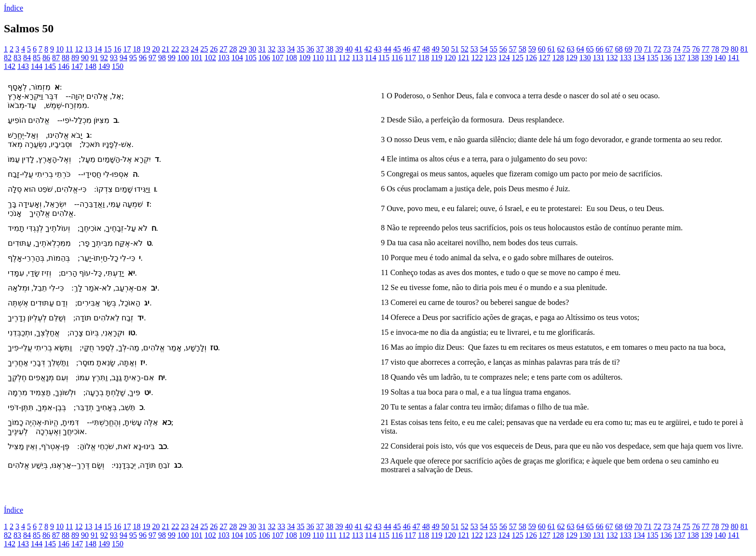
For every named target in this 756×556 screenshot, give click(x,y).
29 (243, 49)
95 (133, 58)
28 (233, 49)
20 (156, 49)
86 (46, 58)
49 (435, 49)
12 (79, 49)
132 (612, 58)
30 (252, 49)
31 (262, 49)
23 (185, 49)
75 (686, 49)
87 (56, 58)
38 (329, 49)
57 (513, 49)
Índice (13, 8)
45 (397, 49)
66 (599, 49)
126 (531, 58)
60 (541, 49)
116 (397, 58)
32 (271, 49)
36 (310, 49)
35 (300, 49)
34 (291, 49)
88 (66, 58)
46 (406, 49)
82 (8, 58)
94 (123, 58)
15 (108, 49)
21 (165, 49)
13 (88, 49)
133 (625, 58)
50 (445, 49)
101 (197, 58)
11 (69, 49)
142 (10, 66)
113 (358, 58)
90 (85, 58)
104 (237, 58)
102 (210, 58)
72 (657, 49)
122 (477, 58)
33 (281, 49)
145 (50, 66)
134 (639, 58)
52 (464, 49)
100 (183, 58)
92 (104, 58)
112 (344, 58)
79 (725, 49)
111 (331, 58)
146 (64, 66)
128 (558, 58)
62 (561, 49)
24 (194, 49)
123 (490, 58)
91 (94, 58)
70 (638, 49)
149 (104, 66)
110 (318, 58)
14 (98, 49)
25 (204, 49)
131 (598, 58)
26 (214, 49)
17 (127, 49)
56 (503, 49)
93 (114, 58)
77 (705, 49)
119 (437, 58)
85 (37, 58)
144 (37, 66)
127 (544, 58)
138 (693, 58)
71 (648, 49)
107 (278, 58)
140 (720, 58)
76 (696, 49)
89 (75, 58)
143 (23, 66)
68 (619, 49)
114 (371, 58)
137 (679, 58)
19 (146, 49)
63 (570, 49)
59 (532, 49)
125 (517, 58)
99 (172, 58)
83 (17, 58)
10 (60, 49)
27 (223, 49)
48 (426, 49)
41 (358, 49)
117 (410, 58)
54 (484, 49)
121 (463, 58)
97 (152, 58)
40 (349, 49)
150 (118, 66)
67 (609, 49)
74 (676, 49)
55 (493, 49)
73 (667, 49)
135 (652, 58)
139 (706, 58)
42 (368, 49)
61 (551, 49)
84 (27, 58)
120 (450, 58)
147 (77, 66)
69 (628, 49)
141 (733, 58)
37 (320, 49)
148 (91, 66)
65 (590, 49)
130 (585, 58)
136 (666, 58)
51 (455, 49)
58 (522, 49)
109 (305, 58)
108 (291, 58)
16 (117, 49)
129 (571, 58)
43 (378, 49)
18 (136, 49)
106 (264, 58)
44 (387, 49)
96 (143, 58)
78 (715, 49)
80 (734, 49)
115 (384, 58)
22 (175, 49)
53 (474, 49)
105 (251, 58)
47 (416, 49)
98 (162, 58)
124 (504, 58)
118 (424, 58)
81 (744, 49)
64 (580, 49)
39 (339, 49)
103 (224, 58)
